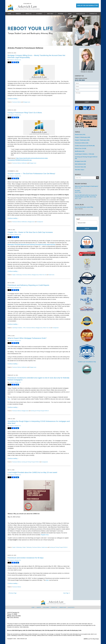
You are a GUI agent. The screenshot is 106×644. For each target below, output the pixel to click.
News (70, 14)
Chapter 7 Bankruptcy (27, 547)
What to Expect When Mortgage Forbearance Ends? (27, 338)
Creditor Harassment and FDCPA (85, 146)
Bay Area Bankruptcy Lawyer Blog (84, 207)
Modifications (24, 163)
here (9, 399)
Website (18, 14)
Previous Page (13, 593)
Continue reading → (13, 99)
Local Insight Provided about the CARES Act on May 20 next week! (32, 472)
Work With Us (81, 14)
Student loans (51, 275)
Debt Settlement (80, 164)
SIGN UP (87, 228)
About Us (29, 14)
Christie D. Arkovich (87, 60)
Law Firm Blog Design (91, 639)
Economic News (80, 167)
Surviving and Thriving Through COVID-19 (40, 411)
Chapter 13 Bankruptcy (17, 275)
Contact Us (93, 14)
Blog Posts (71, 607)
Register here (45, 535)
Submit (87, 102)
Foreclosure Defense (17, 102)
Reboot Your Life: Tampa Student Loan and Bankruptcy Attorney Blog (23, 7)
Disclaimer (46, 607)
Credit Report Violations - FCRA (19, 328)
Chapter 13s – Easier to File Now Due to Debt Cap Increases (30, 232)
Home (9, 14)
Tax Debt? (78, 191)
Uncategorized (40, 222)
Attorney (39, 14)
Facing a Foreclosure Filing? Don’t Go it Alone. (25, 113)
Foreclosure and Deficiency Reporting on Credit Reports (28, 285)
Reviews (61, 14)
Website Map (63, 607)
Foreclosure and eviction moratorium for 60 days (26, 558)
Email (78, 219)
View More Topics (80, 170)
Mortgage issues (27, 102)
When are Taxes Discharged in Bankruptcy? (87, 186)
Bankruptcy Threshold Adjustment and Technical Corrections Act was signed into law (31, 245)
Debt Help (50, 14)
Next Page (66, 593)
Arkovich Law (23, 639)
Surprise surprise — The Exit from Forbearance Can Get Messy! (31, 174)
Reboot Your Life (43, 275)
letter (47, 580)
